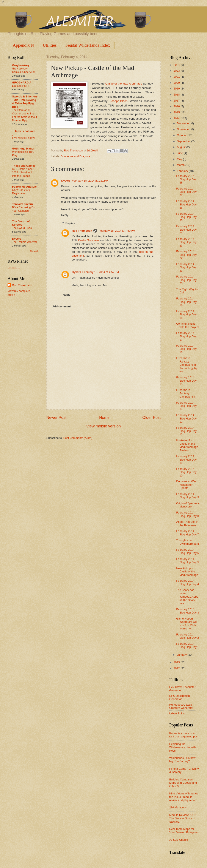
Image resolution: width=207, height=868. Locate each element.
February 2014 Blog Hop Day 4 (187, 582)
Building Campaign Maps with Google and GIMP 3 (183, 783)
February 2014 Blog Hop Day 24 (186, 230)
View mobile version (103, 426)
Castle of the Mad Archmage (124, 84)
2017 (177, 101)
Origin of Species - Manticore (188, 505)
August (182, 147)
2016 (177, 106)
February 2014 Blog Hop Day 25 (186, 217)
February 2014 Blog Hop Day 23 (186, 242)
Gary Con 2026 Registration (21, 192)
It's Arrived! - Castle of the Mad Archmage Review (187, 445)
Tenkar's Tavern (22, 204)
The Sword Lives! (22, 228)
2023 (177, 71)
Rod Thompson (82, 231)
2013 (177, 662)
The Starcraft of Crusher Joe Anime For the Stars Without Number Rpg (24, 115)
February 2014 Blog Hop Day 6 (187, 551)
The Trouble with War (25, 242)
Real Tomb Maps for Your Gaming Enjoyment (184, 831)
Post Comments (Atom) (78, 438)
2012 (177, 668)
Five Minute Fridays (24, 138)
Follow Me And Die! (25, 187)
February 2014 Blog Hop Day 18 (186, 315)
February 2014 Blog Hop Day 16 (186, 349)
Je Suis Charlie (179, 840)
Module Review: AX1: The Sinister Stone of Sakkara (182, 818)
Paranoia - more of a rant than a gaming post (184, 735)
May (180, 159)
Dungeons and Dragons (75, 156)
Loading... (14, 268)
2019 (177, 89)
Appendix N (23, 45)
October (182, 135)
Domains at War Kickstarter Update (186, 485)
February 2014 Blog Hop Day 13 (186, 418)
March (181, 165)
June (180, 153)
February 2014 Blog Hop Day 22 (186, 255)
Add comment (61, 306)
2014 (177, 118)
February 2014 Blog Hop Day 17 (186, 336)
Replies (70, 223)
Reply (65, 215)
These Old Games (24, 166)
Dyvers (66, 181)
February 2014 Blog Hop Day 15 (186, 381)
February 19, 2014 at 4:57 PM (101, 272)
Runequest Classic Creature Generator (181, 706)
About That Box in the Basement (187, 523)
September (184, 141)
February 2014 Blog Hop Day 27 (186, 192)
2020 (177, 83)
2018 (177, 95)
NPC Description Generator (180, 697)
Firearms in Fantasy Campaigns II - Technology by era (187, 365)
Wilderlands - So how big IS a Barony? (182, 760)
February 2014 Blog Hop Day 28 (186, 179)
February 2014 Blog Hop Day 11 (186, 459)
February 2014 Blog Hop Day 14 (186, 406)
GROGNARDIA (22, 82)
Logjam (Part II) (21, 86)
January (182, 655)
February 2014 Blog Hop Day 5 (187, 561)
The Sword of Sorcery (21, 223)
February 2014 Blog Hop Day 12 (186, 431)
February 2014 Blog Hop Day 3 (187, 611)
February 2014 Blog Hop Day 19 (186, 302)
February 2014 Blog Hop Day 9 (187, 496)
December (184, 123)
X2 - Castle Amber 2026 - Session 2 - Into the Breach (23, 173)
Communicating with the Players (188, 325)
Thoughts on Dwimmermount (187, 542)
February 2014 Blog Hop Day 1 (187, 645)
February (183, 171)
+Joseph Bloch (118, 101)
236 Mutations (178, 807)
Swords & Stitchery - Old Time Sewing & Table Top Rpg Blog (25, 102)
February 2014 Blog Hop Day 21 (186, 267)
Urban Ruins (177, 713)
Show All (34, 251)
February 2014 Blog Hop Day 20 (186, 280)
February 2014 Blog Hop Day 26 (186, 204)
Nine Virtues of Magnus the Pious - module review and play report (184, 797)
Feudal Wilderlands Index (88, 45)
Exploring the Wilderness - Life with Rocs (182, 747)
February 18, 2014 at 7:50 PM (117, 231)
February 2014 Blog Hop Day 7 (187, 533)
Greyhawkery (21, 65)
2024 (177, 65)
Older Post (151, 418)
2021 (177, 77)
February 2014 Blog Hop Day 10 (186, 472)
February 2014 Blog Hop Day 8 (187, 514)
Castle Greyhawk (89, 240)
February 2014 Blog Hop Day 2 (187, 636)
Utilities (50, 45)
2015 (177, 112)
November (184, 129)
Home (104, 418)
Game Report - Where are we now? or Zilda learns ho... (186, 624)
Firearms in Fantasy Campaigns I (186, 393)
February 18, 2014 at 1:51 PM (90, 181)
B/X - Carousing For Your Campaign (24, 209)
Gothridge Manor (23, 149)
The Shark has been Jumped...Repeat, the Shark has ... (187, 597)
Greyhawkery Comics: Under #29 (23, 70)
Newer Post (56, 418)
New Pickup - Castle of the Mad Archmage (187, 572)
